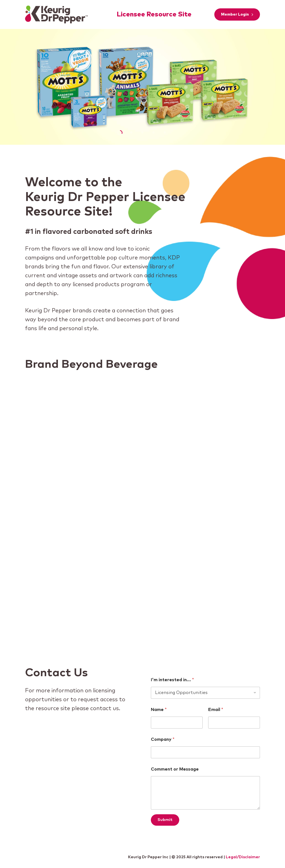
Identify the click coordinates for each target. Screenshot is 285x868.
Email (216, 710)
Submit (165, 820)
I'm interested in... (172, 680)
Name (159, 710)
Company (163, 739)
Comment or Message (175, 769)
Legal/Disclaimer (243, 857)
